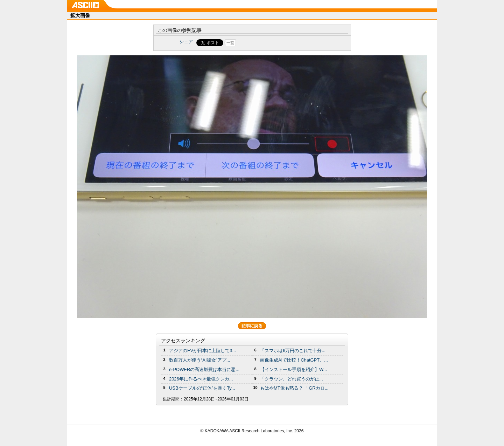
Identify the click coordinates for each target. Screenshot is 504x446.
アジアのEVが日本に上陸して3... (202, 351)
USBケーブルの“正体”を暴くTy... (202, 388)
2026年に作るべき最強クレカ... (201, 379)
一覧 (230, 43)
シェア (186, 42)
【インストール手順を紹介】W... (293, 369)
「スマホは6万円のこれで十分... (293, 351)
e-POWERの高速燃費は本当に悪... (204, 369)
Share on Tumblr (278, 43)
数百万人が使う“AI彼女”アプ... (200, 360)
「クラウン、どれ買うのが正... (292, 379)
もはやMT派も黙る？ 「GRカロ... (294, 388)
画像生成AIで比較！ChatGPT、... (294, 360)
